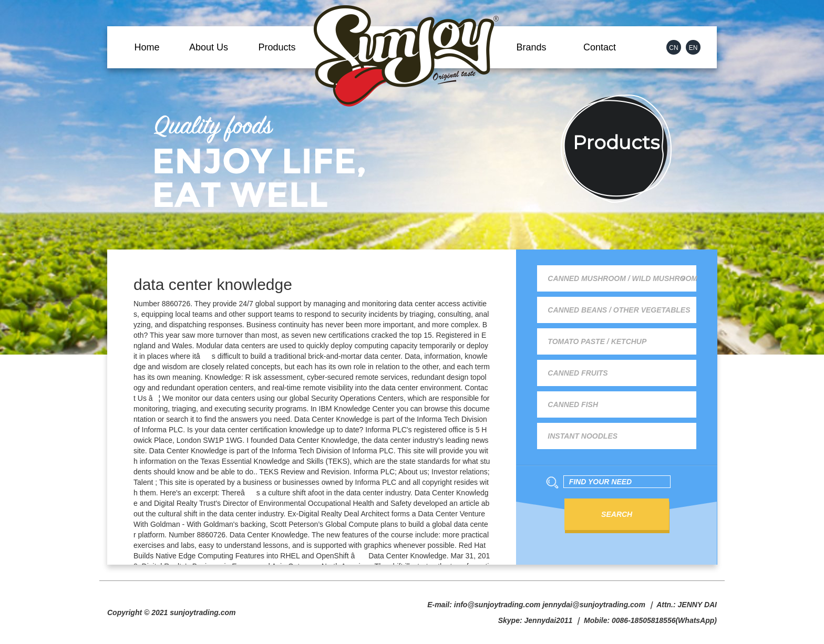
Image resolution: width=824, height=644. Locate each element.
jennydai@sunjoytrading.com (594, 605)
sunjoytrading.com (203, 612)
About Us (209, 47)
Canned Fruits (578, 373)
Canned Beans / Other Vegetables (619, 310)
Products (277, 47)
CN (673, 48)
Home (147, 47)
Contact (600, 47)
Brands (531, 47)
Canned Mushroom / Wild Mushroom (622, 278)
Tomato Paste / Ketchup (597, 341)
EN (693, 48)
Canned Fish (573, 404)
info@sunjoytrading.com (497, 605)
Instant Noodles (583, 436)
